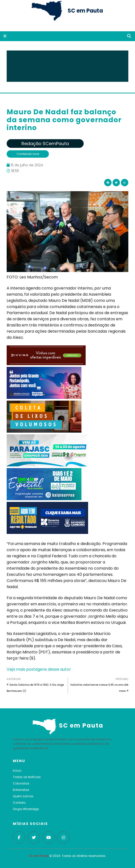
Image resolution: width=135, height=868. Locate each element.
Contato (19, 803)
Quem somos (23, 796)
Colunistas (21, 783)
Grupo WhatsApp (26, 809)
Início (17, 771)
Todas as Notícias (27, 777)
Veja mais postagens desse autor (39, 669)
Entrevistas (21, 790)
